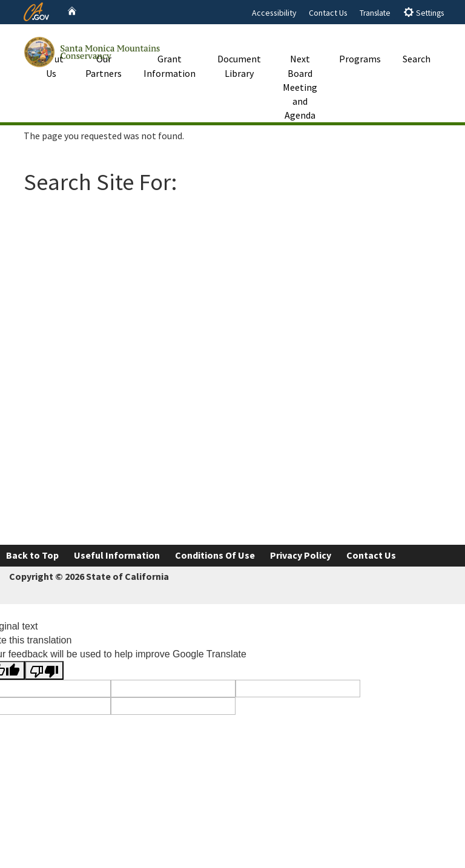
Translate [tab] (375, 13)
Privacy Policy (301, 555)
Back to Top (32, 555)
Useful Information (117, 555)
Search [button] (417, 44)
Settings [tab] (424, 12)
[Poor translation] (44, 670)
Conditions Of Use (215, 555)
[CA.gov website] (36, 10)
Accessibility (274, 13)
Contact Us (328, 13)
